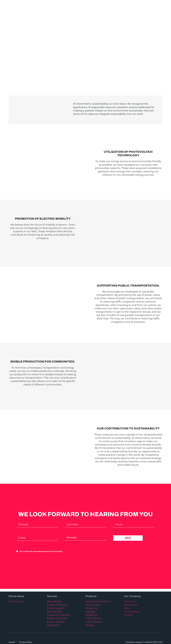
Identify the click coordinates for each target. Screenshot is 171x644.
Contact (129, 597)
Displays (90, 594)
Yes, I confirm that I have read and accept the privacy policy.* (41, 534)
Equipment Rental (58, 597)
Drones (90, 608)
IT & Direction (94, 601)
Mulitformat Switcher (98, 584)
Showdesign (54, 584)
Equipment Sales (57, 601)
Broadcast (92, 597)
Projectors (92, 591)
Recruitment (55, 594)
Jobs (127, 591)
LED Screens (93, 587)
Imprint (12, 625)
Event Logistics (56, 604)
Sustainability (132, 594)
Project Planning (57, 587)
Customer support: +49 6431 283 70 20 (144, 625)
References (131, 587)
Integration (54, 608)
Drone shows (16, 584)
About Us (130, 584)
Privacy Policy (26, 625)
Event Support (56, 591)
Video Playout (94, 604)
